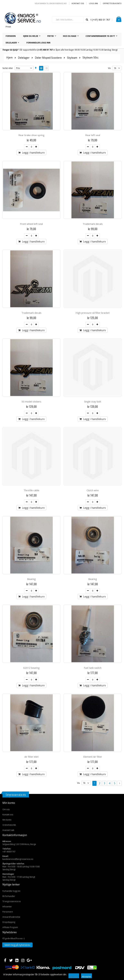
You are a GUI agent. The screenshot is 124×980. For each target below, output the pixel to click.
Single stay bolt (93, 401)
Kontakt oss (78, 3)
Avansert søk (8, 830)
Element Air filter (93, 757)
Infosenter (7, 907)
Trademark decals (93, 224)
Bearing (31, 579)
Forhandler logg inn (11, 891)
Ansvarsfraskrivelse (11, 917)
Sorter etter (8, 68)
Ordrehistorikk (9, 825)
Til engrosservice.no (12, 901)
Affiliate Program (10, 927)
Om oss (6, 809)
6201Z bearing (31, 668)
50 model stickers (31, 401)
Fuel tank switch (93, 668)
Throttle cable (31, 490)
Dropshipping (9, 922)
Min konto (7, 820)
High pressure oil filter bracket (93, 313)
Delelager (24, 58)
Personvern (8, 912)
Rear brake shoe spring (31, 135)
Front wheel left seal (31, 224)
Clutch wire (93, 490)
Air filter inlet (31, 757)
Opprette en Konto (112, 3)
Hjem (9, 58)
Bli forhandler (9, 896)
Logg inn (93, 3)
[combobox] (71, 20)
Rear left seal (93, 135)
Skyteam (72, 58)
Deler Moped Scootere (48, 58)
